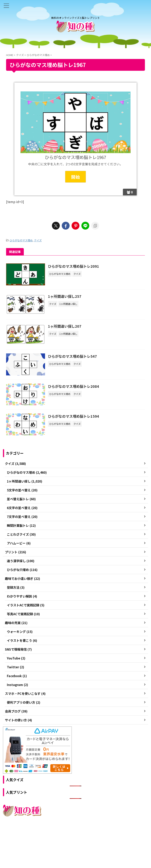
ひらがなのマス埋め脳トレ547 (73, 357)
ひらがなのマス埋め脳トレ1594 (74, 417)
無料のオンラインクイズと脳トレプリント (75, 842)
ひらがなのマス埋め (21, 240)
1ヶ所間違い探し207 (65, 326)
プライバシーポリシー (84, 834)
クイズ (38, 240)
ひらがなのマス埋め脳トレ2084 (74, 387)
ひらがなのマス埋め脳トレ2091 (74, 266)
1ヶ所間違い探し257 (65, 296)
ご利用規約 (61, 834)
